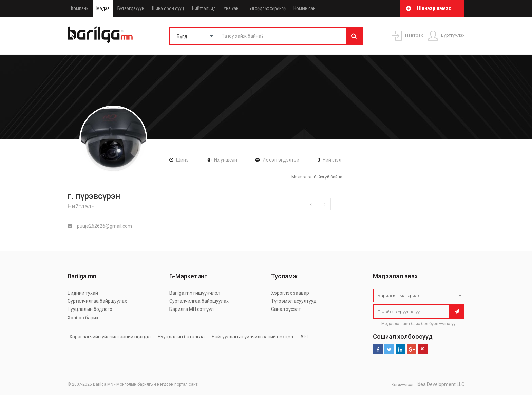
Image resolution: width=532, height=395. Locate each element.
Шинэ (182, 160)
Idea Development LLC (441, 384)
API (304, 337)
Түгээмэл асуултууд (294, 301)
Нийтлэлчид (204, 8)
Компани (80, 8)
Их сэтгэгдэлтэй (281, 160)
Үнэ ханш (233, 8)
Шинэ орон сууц (168, 8)
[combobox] (419, 296)
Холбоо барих (83, 318)
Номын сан (305, 8)
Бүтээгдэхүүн (131, 8)
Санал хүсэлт (286, 309)
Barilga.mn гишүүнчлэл (195, 293)
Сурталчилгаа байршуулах (97, 301)
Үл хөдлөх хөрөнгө (268, 8)
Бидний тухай (83, 293)
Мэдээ (103, 8)
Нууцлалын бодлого (90, 309)
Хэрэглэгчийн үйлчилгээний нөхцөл (110, 337)
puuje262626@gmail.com (100, 226)
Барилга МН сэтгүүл (192, 309)
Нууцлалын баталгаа (181, 337)
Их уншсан (226, 160)
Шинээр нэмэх (434, 8)
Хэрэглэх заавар (290, 293)
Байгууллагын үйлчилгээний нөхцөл (252, 337)
